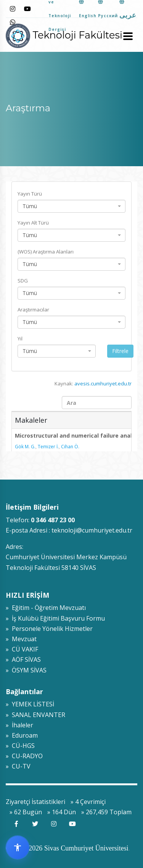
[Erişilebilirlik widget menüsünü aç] (18, 847)
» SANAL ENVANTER (35, 715)
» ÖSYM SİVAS (26, 670)
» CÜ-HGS (20, 746)
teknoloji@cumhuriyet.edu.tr (92, 530)
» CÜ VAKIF (22, 649)
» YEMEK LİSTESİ (30, 704)
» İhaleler (19, 725)
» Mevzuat (21, 639)
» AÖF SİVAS (23, 659)
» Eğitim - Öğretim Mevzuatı (46, 608)
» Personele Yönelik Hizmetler (49, 629)
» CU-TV (18, 766)
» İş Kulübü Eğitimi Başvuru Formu (55, 618)
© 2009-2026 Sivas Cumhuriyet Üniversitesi (67, 848)
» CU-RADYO (24, 756)
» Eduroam (22, 735)
